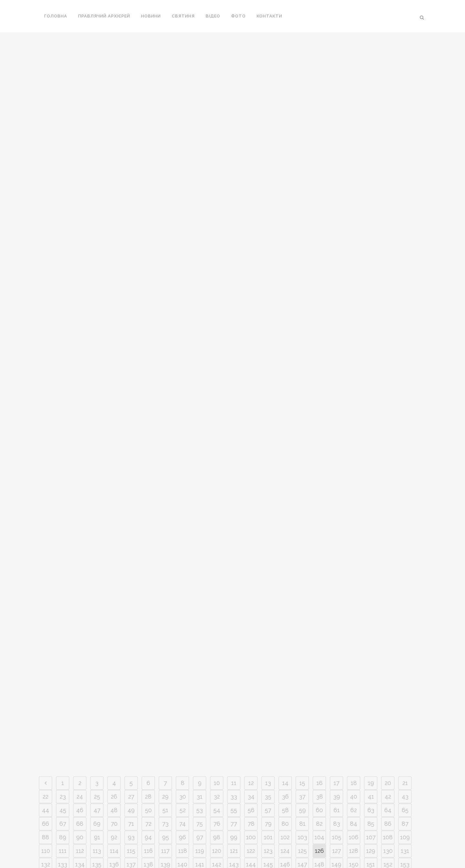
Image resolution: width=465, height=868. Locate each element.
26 (114, 676)
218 (388, 784)
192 (319, 771)
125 (302, 730)
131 (405, 730)
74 (182, 703)
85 (371, 703)
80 (285, 703)
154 (46, 757)
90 (80, 716)
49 (131, 689)
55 (234, 689)
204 (148, 784)
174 (388, 757)
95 (165, 716)
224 (114, 798)
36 (285, 676)
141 (200, 744)
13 (268, 662)
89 (63, 716)
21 (405, 662)
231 (234, 798)
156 (80, 757)
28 (148, 676)
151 (371, 744)
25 (97, 676)
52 (183, 689)
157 (97, 757)
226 (148, 798)
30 (183, 676)
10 (217, 662)
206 (183, 784)
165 (234, 757)
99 (234, 716)
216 (354, 784)
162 (182, 757)
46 (80, 689)
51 (165, 689)
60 (319, 689)
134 (80, 744)
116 (148, 730)
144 (251, 744)
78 (251, 703)
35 (268, 676)
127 (337, 730)
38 (320, 676)
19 (371, 662)
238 (354, 798)
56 (251, 689)
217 (371, 784)
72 (148, 703)
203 (131, 784)
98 (217, 716)
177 (63, 771)
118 (183, 730)
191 (302, 771)
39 (337, 676)
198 (46, 784)
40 (354, 676)
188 (251, 771)
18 (354, 662)
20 (388, 662)
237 (337, 798)
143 (234, 744)
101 (268, 716)
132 (46, 744)
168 (285, 757)
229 (200, 798)
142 (217, 744)
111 (63, 730)
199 (63, 784)
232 (251, 798)
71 (131, 703)
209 (234, 784)
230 (217, 798)
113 (97, 730)
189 (268, 771)
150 (354, 744)
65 (405, 689)
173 (371, 757)
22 (46, 676)
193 (337, 771)
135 (97, 744)
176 (46, 771)
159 (131, 757)
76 (217, 703)
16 (320, 662)
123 (268, 730)
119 (200, 730)
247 (131, 811)
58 (285, 689)
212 (285, 784)
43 (405, 676)
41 (371, 676)
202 (114, 784)
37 (302, 676)
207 (200, 784)
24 (80, 676)
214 (319, 784)
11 (234, 662)
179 (97, 771)
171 (336, 757)
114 (114, 730)
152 (388, 744)
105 (337, 716)
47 (97, 689)
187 (234, 771)
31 (200, 676)
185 (200, 771)
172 (354, 757)
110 (46, 730)
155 (63, 757)
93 (131, 716)
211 (268, 784)
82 (319, 703)
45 (63, 689)
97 (200, 716)
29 (165, 676)
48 (114, 689)
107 (371, 716)
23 (63, 676)
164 (217, 757)
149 (336, 744)
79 (268, 703)
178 (80, 771)
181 (131, 771)
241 (405, 798)
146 (285, 744)
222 (80, 798)
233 (268, 798)
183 (165, 771)
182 (148, 771)
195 (371, 771)
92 (114, 716)
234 (285, 798)
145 (268, 744)
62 (354, 689)
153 (405, 744)
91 (97, 716)
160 (148, 757)
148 (319, 744)
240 (388, 798)
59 (302, 689)
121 (234, 730)
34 (251, 676)
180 (114, 771)
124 (285, 730)
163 (200, 757)
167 (268, 757)
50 (148, 689)
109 (405, 716)
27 (131, 676)
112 (80, 730)
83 (337, 703)
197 (405, 771)
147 (302, 744)
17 (336, 662)
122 (251, 730)
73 (165, 703)
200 (80, 784)
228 (183, 798)
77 (234, 703)
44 (46, 689)
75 (200, 703)
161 (165, 757)
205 (165, 784)
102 (285, 716)
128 (354, 730)
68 (80, 703)
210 (251, 784)
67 (63, 703)
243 (63, 811)
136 (114, 744)
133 (63, 744)
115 (131, 730)
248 (148, 811)
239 (371, 798)
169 (302, 757)
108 (388, 716)
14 (285, 662)
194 (354, 771)
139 (165, 744)
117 (165, 730)
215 (337, 784)
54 (217, 689)
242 (46, 811)
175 (405, 757)
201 (97, 784)
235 (302, 798)
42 (388, 676)
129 (371, 730)
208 (217, 784)
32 (217, 676)
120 (217, 730)
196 (388, 771)
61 (337, 689)
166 (251, 757)
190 (285, 771)
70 (114, 703)
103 (302, 716)
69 (97, 703)
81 (302, 703)
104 (319, 716)
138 (148, 744)
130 (388, 730)
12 (251, 662)
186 (217, 771)
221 (63, 798)
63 (371, 689)
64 (388, 689)
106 (354, 716)
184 (182, 771)
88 (46, 716)
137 (131, 744)
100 (251, 716)
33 (234, 676)
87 (405, 703)
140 (182, 744)
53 (200, 689)
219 (405, 784)
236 (319, 798)
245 (97, 811)
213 (302, 784)
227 (165, 798)
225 (131, 798)
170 (320, 757)
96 (182, 716)
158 (114, 757)
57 (268, 689)
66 (46, 703)
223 (97, 798)
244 (80, 811)
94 (148, 716)
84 (354, 703)
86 (388, 703)
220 (46, 798)
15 (302, 662)
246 (114, 811)
